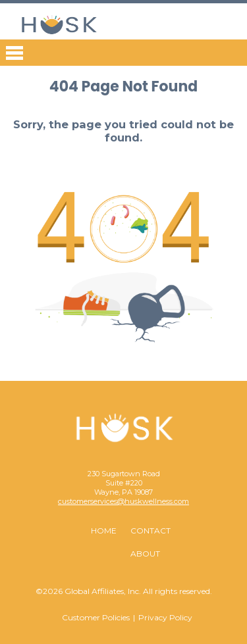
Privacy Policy (165, 617)
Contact (151, 531)
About (145, 554)
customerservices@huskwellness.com (123, 501)
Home (104, 531)
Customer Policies (96, 617)
